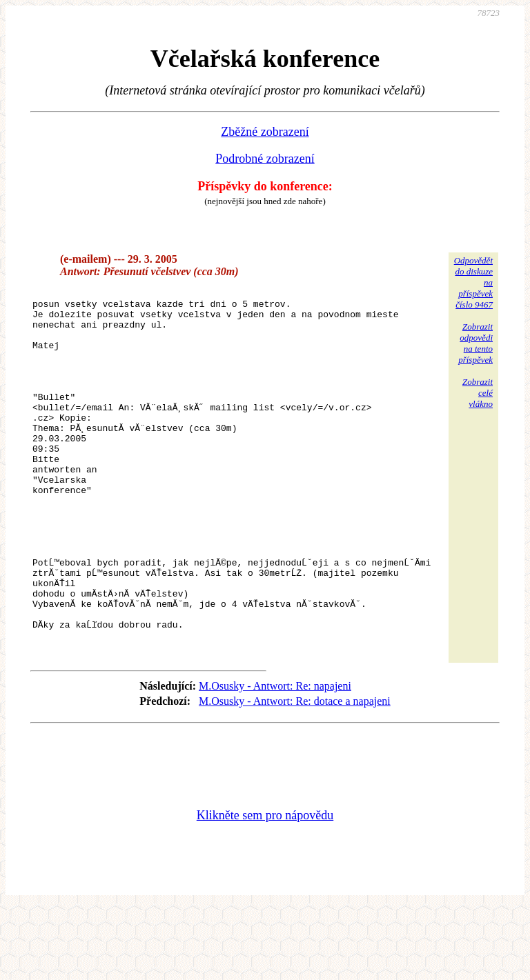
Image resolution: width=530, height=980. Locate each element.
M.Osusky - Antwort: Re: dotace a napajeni (295, 773)
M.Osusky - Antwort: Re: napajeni (275, 758)
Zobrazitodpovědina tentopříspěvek (475, 343)
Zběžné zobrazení (265, 132)
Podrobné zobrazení (265, 159)
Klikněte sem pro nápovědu (265, 888)
